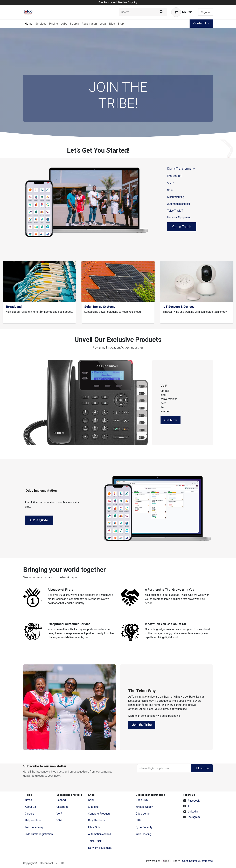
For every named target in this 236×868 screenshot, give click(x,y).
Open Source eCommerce (197, 861)
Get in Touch (182, 227)
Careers (30, 814)
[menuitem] (29, 24)
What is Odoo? (144, 807)
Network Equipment (179, 217)
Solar (170, 190)
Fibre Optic (95, 827)
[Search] (161, 12)
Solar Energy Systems (100, 307)
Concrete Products (99, 814)
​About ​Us (30, 807)
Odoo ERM (142, 800)
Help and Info (33, 820)
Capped (61, 800)
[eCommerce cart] (182, 12)
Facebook (194, 801)
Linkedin (193, 812)
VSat (59, 820)
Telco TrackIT (175, 211)
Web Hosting (143, 834)
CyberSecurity (144, 827)
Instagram (194, 817)
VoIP (170, 183)
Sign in (206, 12)
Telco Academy (34, 827)
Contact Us (201, 23)
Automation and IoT (179, 204)
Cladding (93, 807)
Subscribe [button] (202, 768)
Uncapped (63, 807)
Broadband (174, 176)
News (28, 800)
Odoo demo (143, 814)
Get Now (171, 420)
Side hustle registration (39, 834)
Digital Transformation (182, 168)
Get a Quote (39, 520)
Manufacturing (176, 197)
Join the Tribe (142, 725)
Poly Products (97, 820)
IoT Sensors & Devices (179, 307)
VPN (138, 820)
